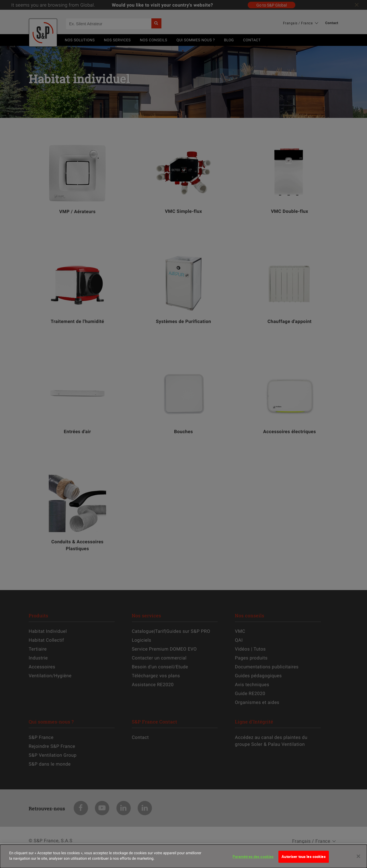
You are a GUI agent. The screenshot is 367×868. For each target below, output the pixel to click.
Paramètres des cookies (253, 859)
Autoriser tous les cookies (303, 859)
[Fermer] (358, 859)
